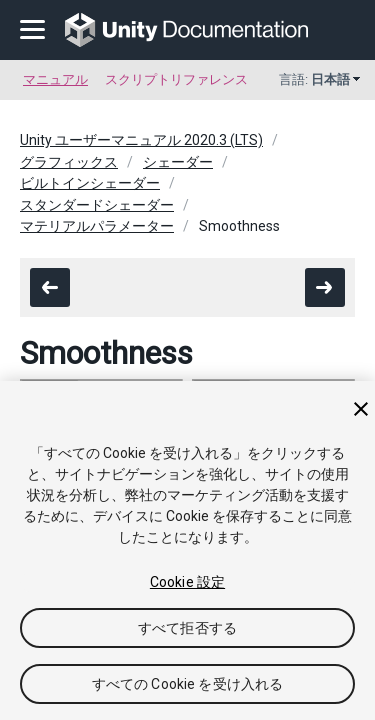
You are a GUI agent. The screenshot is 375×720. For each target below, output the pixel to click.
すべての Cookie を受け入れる (188, 684)
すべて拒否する (187, 628)
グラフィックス (69, 162)
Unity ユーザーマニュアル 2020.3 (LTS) (141, 140)
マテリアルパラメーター (97, 226)
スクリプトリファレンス (176, 79)
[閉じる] (361, 409)
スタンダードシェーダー (97, 205)
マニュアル (55, 79)
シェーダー (178, 162)
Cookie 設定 (187, 582)
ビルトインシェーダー (90, 183)
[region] (187, 550)
